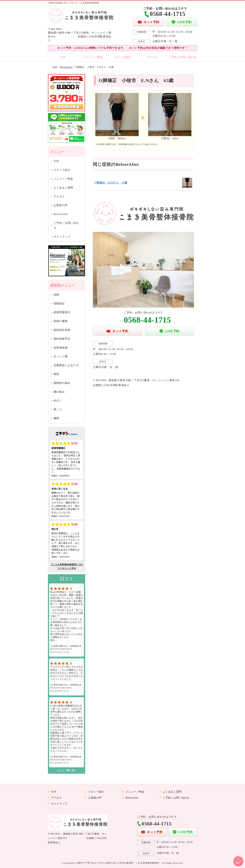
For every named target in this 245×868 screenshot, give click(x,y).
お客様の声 (61, 205)
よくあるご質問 (63, 188)
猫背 (56, 374)
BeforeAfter (66, 67)
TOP (63, 57)
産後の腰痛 (61, 321)
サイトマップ (62, 237)
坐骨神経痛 (61, 348)
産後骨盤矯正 (62, 312)
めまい (58, 400)
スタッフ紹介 (122, 57)
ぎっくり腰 (61, 356)
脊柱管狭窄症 (62, 339)
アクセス (152, 57)
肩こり (58, 409)
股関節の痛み (62, 383)
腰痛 (56, 418)
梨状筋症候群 (62, 330)
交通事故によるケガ (66, 365)
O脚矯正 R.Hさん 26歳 (111, 183)
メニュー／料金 (93, 57)
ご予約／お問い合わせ (182, 57)
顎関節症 (59, 304)
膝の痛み (59, 392)
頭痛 (56, 295)
